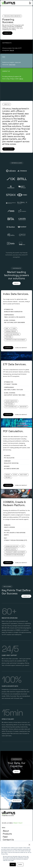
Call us (21, 79)
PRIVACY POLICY (18, 823)
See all (12, 50)
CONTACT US (7, 33)
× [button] (29, 845)
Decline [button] (20, 864)
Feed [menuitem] (5, 837)
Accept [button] (13, 864)
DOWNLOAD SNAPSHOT (21, 348)
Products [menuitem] (7, 834)
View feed (12, 65)
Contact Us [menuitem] (8, 840)
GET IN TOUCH (16, 801)
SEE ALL (16, 772)
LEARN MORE (8, 348)
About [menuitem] (6, 831)
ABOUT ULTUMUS (8, 149)
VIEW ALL (16, 283)
